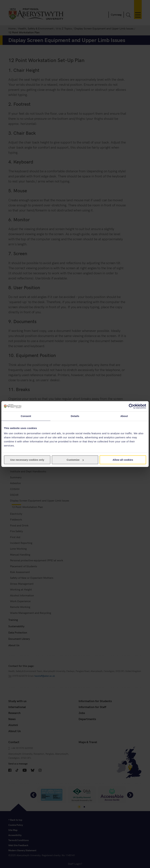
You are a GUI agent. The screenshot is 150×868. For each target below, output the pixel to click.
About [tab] (124, 416)
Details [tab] (75, 416)
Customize (75, 460)
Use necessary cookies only (27, 460)
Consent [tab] (26, 416)
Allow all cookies (123, 460)
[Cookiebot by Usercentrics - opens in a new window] (131, 406)
